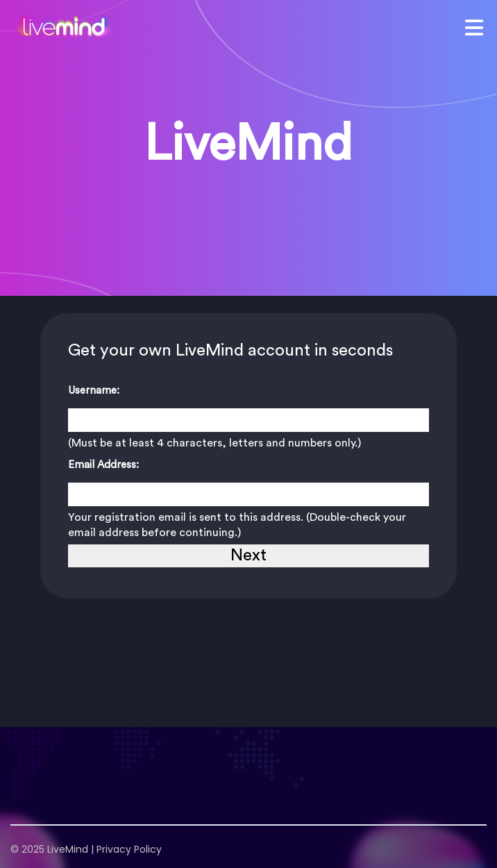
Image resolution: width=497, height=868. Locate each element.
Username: (94, 391)
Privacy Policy (129, 849)
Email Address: (103, 465)
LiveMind (68, 849)
